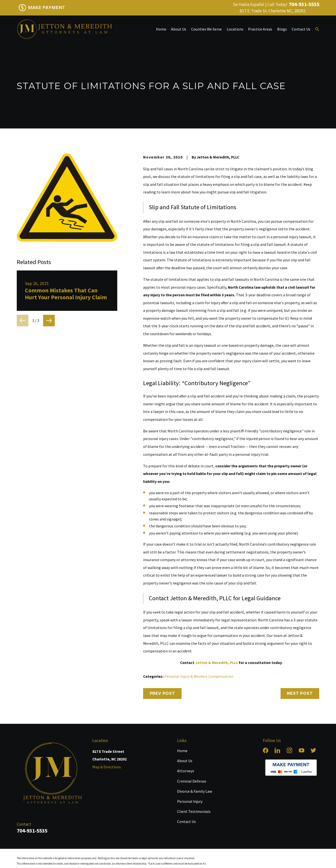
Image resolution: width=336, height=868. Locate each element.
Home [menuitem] (161, 29)
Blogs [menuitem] (282, 29)
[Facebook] (266, 750)
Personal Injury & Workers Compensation (199, 676)
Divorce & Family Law (195, 791)
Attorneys (186, 771)
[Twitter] (313, 750)
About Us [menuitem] (179, 29)
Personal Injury (190, 801)
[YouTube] (302, 750)
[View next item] (49, 321)
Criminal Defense (192, 781)
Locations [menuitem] (235, 29)
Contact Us (186, 821)
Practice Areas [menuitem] (260, 29)
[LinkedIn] (277, 750)
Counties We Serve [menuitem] (206, 29)
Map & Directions (107, 767)
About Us (185, 761)
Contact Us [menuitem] (301, 29)
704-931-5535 (304, 4)
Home (182, 751)
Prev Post (162, 693)
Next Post (300, 693)
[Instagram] (289, 750)
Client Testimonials (194, 811)
